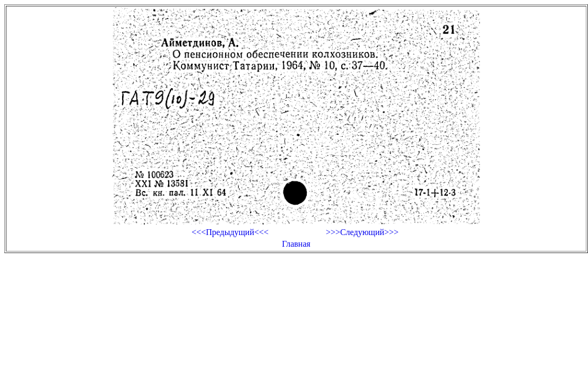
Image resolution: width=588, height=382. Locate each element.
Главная (296, 244)
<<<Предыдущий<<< (230, 232)
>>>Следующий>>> (362, 232)
